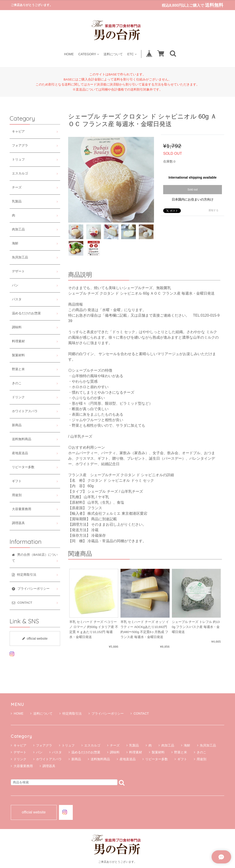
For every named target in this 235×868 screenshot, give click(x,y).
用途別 (17, 495)
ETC (132, 54)
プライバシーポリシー (106, 713)
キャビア (18, 131)
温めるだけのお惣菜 (26, 313)
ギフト (17, 481)
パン (15, 285)
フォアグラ (20, 145)
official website (35, 639)
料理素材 (18, 341)
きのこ (17, 383)
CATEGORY (88, 54)
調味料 (17, 327)
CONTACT (140, 713)
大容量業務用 (22, 509)
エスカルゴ (20, 173)
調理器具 (18, 523)
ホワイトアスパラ (25, 411)
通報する (213, 210)
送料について (113, 54)
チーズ (17, 187)
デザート (18, 271)
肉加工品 (18, 229)
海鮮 (15, 243)
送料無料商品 (22, 439)
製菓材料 (18, 355)
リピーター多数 (23, 467)
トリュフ (18, 159)
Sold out (193, 190)
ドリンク (18, 397)
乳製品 (17, 201)
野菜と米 (18, 369)
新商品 (17, 425)
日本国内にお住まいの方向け (193, 199)
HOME (69, 54)
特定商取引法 (71, 713)
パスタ (17, 299)
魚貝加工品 (20, 257)
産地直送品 (20, 453)
